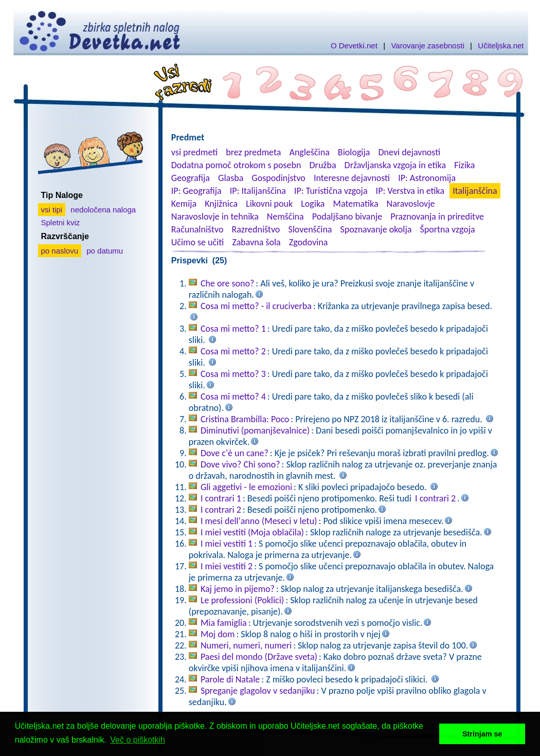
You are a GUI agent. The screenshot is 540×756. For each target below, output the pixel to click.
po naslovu (60, 251)
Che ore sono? (227, 283)
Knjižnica (221, 204)
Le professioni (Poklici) (242, 600)
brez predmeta (253, 152)
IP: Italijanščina (258, 191)
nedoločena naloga (103, 210)
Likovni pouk (269, 204)
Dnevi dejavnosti (410, 152)
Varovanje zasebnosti (427, 46)
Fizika (464, 165)
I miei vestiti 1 (227, 544)
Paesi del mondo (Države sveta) (259, 657)
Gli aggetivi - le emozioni (246, 487)
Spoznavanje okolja (376, 229)
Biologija (354, 152)
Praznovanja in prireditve (437, 217)
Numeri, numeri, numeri (246, 645)
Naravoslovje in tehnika (215, 217)
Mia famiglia (224, 623)
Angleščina (309, 152)
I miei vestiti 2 (227, 566)
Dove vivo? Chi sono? (240, 464)
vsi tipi (52, 210)
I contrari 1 (221, 498)
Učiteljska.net (501, 46)
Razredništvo (256, 229)
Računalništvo (197, 229)
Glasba (231, 178)
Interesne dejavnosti (352, 178)
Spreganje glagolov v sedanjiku (258, 691)
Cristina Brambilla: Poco (245, 419)
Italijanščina (475, 191)
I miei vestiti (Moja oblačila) (252, 532)
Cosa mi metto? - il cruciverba (256, 306)
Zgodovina (308, 242)
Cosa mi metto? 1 (233, 329)
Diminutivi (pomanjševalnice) (255, 430)
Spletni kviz (61, 222)
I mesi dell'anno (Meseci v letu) (259, 521)
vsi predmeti (194, 152)
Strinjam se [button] (482, 734)
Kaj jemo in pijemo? (238, 589)
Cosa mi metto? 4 (233, 397)
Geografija (191, 178)
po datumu (105, 251)
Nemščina (285, 217)
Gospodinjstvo (278, 178)
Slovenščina (310, 229)
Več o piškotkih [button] (138, 740)
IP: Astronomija (427, 178)
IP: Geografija (196, 191)
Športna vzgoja (447, 229)
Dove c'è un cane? (235, 453)
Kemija (184, 204)
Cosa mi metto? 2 (233, 351)
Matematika (356, 204)
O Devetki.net (354, 46)
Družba (323, 165)
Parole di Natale (230, 679)
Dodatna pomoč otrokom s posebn (236, 165)
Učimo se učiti (198, 242)
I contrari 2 (435, 498)
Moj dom (218, 634)
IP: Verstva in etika (410, 191)
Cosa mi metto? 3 (233, 374)
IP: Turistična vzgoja (331, 191)
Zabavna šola (256, 242)
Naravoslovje (411, 204)
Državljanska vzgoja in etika (395, 165)
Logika (313, 204)
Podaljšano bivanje (347, 217)
